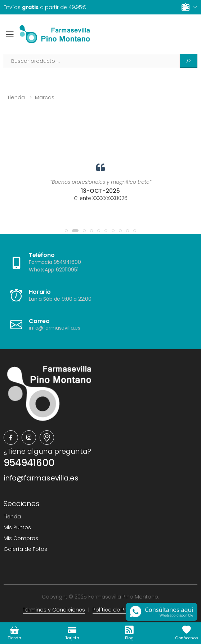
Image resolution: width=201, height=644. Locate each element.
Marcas (45, 97)
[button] (66, 231)
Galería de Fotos (25, 549)
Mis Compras (21, 538)
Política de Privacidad (121, 610)
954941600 (29, 463)
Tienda (16, 97)
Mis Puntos (17, 527)
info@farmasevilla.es (41, 478)
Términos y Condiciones (54, 610)
